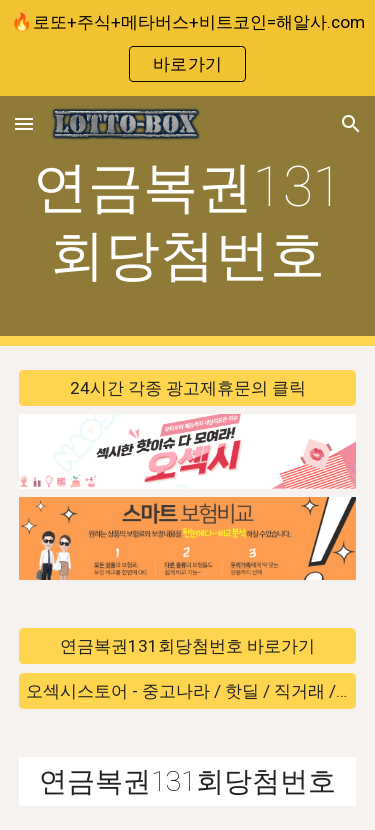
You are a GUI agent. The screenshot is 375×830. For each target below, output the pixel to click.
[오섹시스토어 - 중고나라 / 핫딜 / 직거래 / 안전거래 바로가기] (188, 690)
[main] (188, 221)
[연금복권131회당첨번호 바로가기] (188, 646)
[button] (24, 123)
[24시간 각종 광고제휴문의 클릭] (188, 388)
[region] (187, 48)
